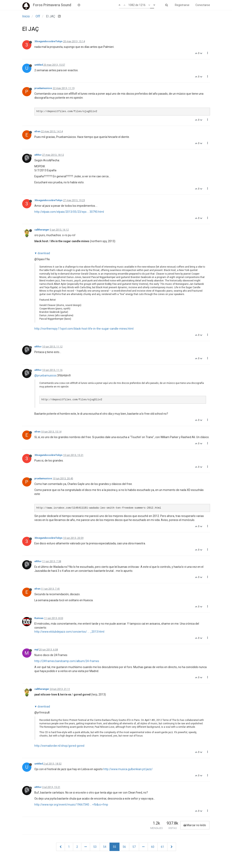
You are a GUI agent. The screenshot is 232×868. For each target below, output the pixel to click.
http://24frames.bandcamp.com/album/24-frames (67, 661)
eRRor (38, 155)
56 (124, 847)
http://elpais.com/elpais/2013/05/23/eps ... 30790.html (69, 212)
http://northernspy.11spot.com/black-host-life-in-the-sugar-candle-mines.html (84, 329)
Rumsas (39, 618)
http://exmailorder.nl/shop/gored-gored (59, 746)
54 (105, 847)
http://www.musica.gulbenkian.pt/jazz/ (128, 769)
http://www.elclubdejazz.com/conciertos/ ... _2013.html (69, 632)
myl (36, 650)
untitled (39, 65)
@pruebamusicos (45, 375)
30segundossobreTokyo (48, 41)
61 (162, 847)
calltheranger (42, 230)
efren (37, 131)
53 (95, 847)
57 (134, 847)
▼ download (42, 253)
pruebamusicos (43, 88)
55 (115, 847)
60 (153, 847)
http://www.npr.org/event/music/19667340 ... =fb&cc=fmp (71, 805)
